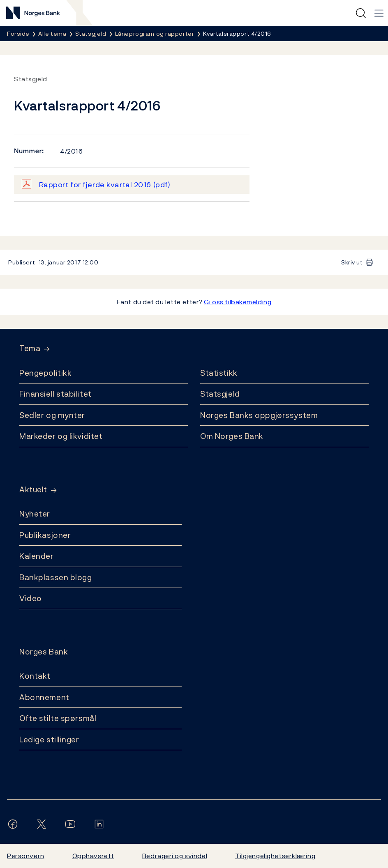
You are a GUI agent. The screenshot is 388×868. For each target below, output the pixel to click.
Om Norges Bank (232, 436)
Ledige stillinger (49, 739)
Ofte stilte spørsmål (58, 718)
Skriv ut (352, 262)
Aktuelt (33, 490)
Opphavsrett (93, 856)
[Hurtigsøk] (361, 13)
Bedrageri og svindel (175, 856)
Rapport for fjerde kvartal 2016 (105, 185)
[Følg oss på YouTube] (72, 824)
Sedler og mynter (52, 415)
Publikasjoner (45, 535)
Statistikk (219, 373)
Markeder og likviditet (61, 436)
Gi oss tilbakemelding (238, 302)
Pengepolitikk (45, 373)
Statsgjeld (220, 394)
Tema (30, 348)
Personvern (26, 856)
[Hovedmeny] (379, 13)
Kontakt (35, 676)
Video (31, 598)
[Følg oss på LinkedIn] (101, 824)
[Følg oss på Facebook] (14, 824)
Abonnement (44, 697)
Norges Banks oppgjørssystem (259, 415)
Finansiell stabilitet (55, 394)
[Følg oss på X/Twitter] (43, 824)
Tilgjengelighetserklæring (275, 856)
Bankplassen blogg (56, 577)
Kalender (37, 556)
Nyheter (35, 514)
